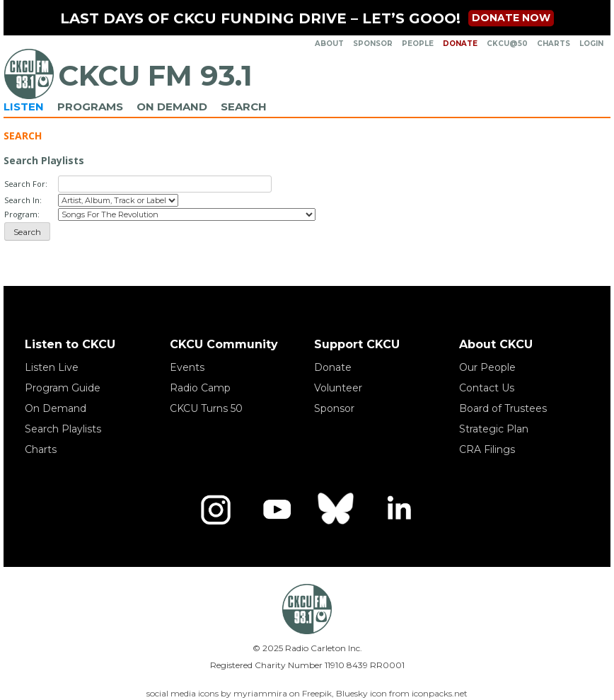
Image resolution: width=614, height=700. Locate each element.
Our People (487, 367)
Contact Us (487, 388)
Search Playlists (63, 429)
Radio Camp (200, 388)
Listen (24, 107)
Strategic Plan (494, 429)
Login (591, 44)
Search (244, 107)
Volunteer (338, 388)
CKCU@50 (507, 44)
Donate (460, 44)
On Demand (172, 107)
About (329, 44)
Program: (22, 214)
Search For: (26, 184)
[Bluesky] (337, 510)
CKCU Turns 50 (206, 408)
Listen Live (52, 367)
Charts (554, 44)
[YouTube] (277, 510)
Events (187, 367)
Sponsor (373, 44)
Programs (90, 107)
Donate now (511, 18)
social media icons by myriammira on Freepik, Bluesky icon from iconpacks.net (307, 693)
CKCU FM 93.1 (155, 75)
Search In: (23, 200)
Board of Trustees (503, 408)
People (418, 44)
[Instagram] (216, 510)
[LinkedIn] (398, 510)
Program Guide (63, 388)
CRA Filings (487, 449)
